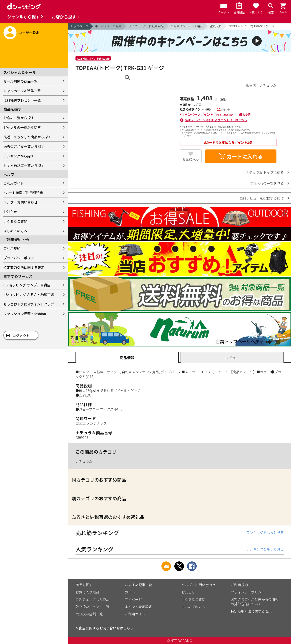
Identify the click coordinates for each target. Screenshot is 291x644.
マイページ (133, 599)
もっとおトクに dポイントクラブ (29, 304)
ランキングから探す (19, 156)
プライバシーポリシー (20, 258)
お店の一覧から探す (19, 118)
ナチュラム (84, 461)
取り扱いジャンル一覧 (92, 607)
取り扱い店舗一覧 (89, 614)
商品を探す (84, 585)
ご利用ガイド (14, 183)
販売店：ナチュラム (261, 85)
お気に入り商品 (87, 592)
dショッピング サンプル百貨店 (27, 285)
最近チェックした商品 (93, 599)
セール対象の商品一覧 (20, 81)
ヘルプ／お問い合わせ (20, 202)
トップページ (79, 26)
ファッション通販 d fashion (25, 314)
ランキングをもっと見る (265, 532)
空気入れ (216, 26)
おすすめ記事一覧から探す (24, 165)
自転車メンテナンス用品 (187, 26)
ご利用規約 (12, 248)
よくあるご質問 (15, 221)
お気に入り (191, 159)
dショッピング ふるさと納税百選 (29, 294)
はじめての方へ (15, 231)
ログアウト (21, 336)
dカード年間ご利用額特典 (23, 193)
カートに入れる (241, 156)
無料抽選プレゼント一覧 (22, 100)
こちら (128, 628)
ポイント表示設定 (138, 607)
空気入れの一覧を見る (267, 183)
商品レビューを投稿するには (262, 198)
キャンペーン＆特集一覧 (22, 91)
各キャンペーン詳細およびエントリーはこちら (216, 120)
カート (130, 592)
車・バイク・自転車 (108, 26)
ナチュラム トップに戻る (265, 172)
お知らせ (10, 212)
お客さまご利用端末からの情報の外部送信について (255, 602)
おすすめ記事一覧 (138, 585)
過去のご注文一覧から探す (24, 146)
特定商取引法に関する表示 (24, 267)
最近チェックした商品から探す (27, 137)
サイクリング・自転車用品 (146, 26)
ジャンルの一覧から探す (22, 127)
